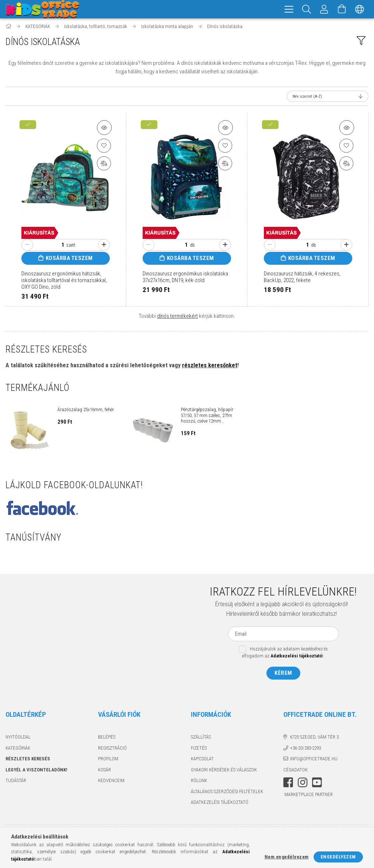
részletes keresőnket (210, 366)
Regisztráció (112, 749)
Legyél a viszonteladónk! (36, 771)
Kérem (283, 674)
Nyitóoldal (18, 738)
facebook (288, 784)
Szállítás (201, 738)
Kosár (104, 771)
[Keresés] (307, 9)
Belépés (107, 738)
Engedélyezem (338, 857)
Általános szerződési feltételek (227, 793)
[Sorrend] (328, 97)
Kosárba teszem (69, 259)
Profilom (108, 760)
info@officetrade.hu (314, 760)
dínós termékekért (177, 317)
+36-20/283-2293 (305, 749)
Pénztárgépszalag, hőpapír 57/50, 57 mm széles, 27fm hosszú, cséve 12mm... (207, 416)
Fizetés (199, 749)
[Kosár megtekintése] (342, 9)
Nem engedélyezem (287, 857)
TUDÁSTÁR (16, 782)
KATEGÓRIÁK (18, 749)
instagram (303, 784)
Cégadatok (296, 771)
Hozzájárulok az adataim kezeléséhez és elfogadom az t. (285, 654)
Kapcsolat (202, 760)
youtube (317, 784)
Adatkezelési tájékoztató (220, 803)
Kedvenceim (111, 782)
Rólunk (199, 782)
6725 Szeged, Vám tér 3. (315, 738)
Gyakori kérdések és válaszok (224, 771)
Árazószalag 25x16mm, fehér (86, 411)
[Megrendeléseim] (324, 9)
